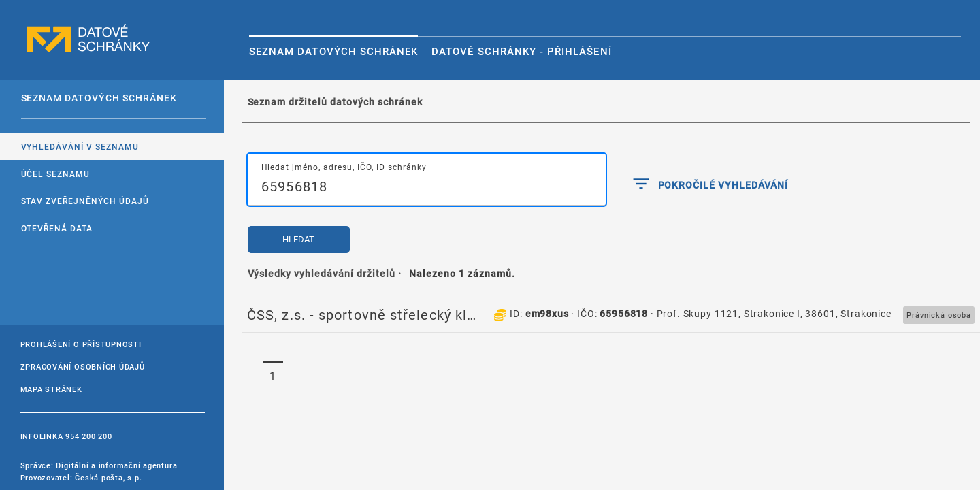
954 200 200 (88, 436)
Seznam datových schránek (333, 51)
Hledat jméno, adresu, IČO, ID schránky (344, 166)
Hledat (298, 239)
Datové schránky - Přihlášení (521, 51)
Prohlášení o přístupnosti (81, 344)
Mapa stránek (51, 389)
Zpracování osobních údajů (83, 366)
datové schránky (88, 39)
